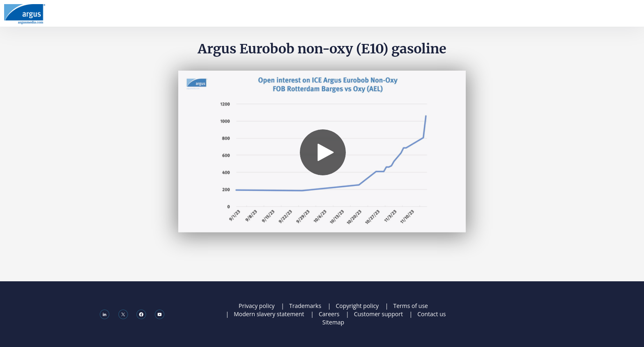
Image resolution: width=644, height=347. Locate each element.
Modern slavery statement (269, 314)
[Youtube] (160, 314)
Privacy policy (257, 306)
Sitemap (333, 322)
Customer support (378, 314)
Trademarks (305, 306)
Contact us (431, 314)
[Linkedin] (105, 314)
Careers (329, 314)
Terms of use (410, 306)
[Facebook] (141, 314)
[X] (123, 314)
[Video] (322, 152)
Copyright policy (357, 306)
